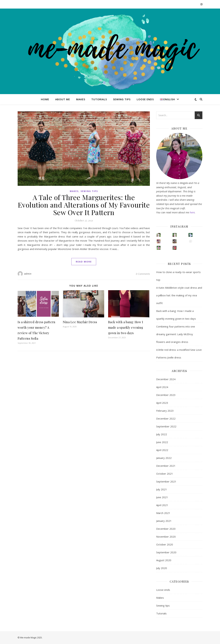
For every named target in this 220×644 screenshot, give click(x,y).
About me (63, 99)
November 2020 (166, 537)
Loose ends (145, 99)
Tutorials (99, 99)
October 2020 (165, 544)
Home (45, 99)
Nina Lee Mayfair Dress (80, 322)
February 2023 (165, 411)
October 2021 (165, 474)
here (192, 212)
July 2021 (162, 489)
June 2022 (162, 442)
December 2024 (166, 379)
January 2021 (164, 521)
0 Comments (143, 274)
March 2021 (163, 513)
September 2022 (166, 426)
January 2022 (164, 458)
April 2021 (162, 505)
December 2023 (166, 395)
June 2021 (162, 497)
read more (84, 262)
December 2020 (166, 529)
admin (28, 274)
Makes (81, 99)
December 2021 (166, 466)
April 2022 (162, 450)
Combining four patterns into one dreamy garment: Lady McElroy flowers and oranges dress (176, 334)
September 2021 (166, 481)
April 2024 (162, 387)
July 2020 (162, 568)
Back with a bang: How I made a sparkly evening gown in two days (126, 327)
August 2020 (164, 560)
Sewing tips (122, 99)
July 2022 (162, 434)
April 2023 (162, 403)
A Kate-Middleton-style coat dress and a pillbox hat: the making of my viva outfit (179, 295)
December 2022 (166, 418)
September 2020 (166, 552)
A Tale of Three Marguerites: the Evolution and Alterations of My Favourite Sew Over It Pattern (84, 205)
